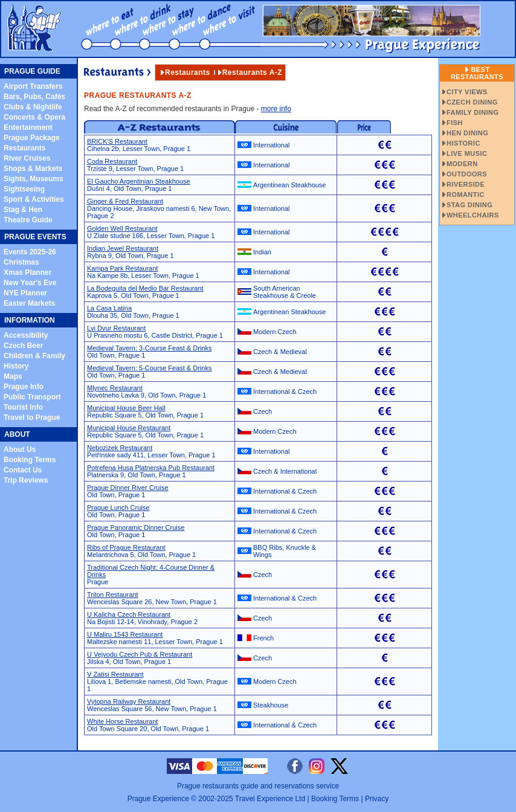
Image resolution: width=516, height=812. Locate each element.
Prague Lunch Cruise (118, 507)
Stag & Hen (23, 210)
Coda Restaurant (112, 161)
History (16, 366)
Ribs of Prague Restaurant (126, 547)
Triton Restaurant (113, 594)
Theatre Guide (28, 220)
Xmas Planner (27, 272)
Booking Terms (30, 460)
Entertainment (28, 127)
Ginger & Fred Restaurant (125, 201)
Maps (13, 376)
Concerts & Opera (34, 117)
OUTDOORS (467, 174)
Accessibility (26, 335)
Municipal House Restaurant (129, 428)
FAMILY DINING (472, 112)
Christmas (21, 262)
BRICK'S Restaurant (117, 141)
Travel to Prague (32, 417)
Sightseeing (24, 189)
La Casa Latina (109, 308)
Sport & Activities (34, 199)
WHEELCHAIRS (473, 215)
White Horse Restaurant (122, 721)
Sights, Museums (34, 179)
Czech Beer (23, 346)
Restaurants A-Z (252, 72)
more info (276, 109)
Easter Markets (29, 303)
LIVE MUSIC (467, 153)
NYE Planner (25, 293)
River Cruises (27, 158)
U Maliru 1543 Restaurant (125, 634)
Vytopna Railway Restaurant (129, 701)
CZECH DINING (472, 102)
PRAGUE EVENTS (35, 237)
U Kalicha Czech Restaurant (129, 614)
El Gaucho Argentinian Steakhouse (139, 181)
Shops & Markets (33, 169)
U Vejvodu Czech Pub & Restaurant (140, 654)
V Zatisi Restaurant (115, 674)
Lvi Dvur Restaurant (116, 328)
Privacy (377, 799)
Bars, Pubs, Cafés (34, 97)
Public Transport (32, 397)
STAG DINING (469, 205)
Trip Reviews (26, 480)
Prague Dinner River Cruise (128, 488)
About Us (20, 449)
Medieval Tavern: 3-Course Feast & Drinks (149, 348)
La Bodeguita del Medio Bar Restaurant (145, 288)
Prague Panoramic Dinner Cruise (136, 527)
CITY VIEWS (467, 92)
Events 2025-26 (30, 252)
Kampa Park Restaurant (122, 268)
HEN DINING (467, 133)
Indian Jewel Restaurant (123, 248)
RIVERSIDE (466, 184)
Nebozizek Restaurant (120, 448)
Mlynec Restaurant (115, 388)
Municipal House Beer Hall (126, 408)
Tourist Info (23, 407)
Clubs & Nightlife (33, 107)
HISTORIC (463, 143)
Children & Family (34, 356)
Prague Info (24, 387)
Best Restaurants (477, 73)
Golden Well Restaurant (122, 228)
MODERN (462, 164)
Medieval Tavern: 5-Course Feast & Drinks (149, 368)
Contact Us (23, 470)
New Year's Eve (30, 283)
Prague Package (32, 138)
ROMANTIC (466, 195)
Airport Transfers (33, 86)
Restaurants (24, 148)
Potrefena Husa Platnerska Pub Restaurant (151, 468)
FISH (455, 123)
